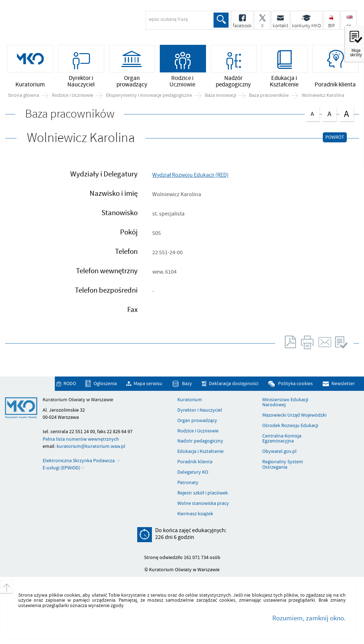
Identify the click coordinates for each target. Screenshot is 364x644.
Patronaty (188, 483)
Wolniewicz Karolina (323, 95)
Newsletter (343, 384)
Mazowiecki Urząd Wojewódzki (294, 415)
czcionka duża (346, 113)
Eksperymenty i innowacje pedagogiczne (149, 95)
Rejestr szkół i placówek (203, 493)
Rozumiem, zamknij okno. (309, 618)
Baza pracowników (269, 95)
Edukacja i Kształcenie (200, 451)
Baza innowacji (221, 95)
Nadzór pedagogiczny (200, 441)
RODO (70, 384)
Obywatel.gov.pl (279, 451)
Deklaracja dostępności (234, 384)
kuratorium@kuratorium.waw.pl (91, 446)
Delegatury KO (193, 472)
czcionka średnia (329, 113)
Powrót (335, 137)
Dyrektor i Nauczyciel (200, 410)
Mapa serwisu (148, 384)
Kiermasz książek (195, 514)
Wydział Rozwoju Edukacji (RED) (190, 175)
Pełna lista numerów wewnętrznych (81, 439)
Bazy (187, 384)
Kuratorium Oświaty (63, 24)
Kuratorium (190, 400)
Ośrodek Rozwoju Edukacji (290, 426)
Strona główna (23, 95)
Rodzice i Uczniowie (73, 95)
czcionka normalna (312, 112)
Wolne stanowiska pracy (203, 503)
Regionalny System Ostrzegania (283, 465)
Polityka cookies (295, 384)
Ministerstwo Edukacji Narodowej (285, 402)
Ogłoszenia (105, 384)
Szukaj (221, 20)
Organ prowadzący (197, 421)
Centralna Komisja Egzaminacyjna (282, 439)
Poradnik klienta (195, 462)
